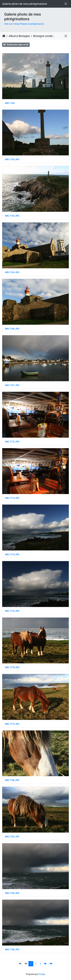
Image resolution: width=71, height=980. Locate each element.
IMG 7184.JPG (12, 893)
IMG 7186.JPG (12, 950)
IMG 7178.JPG (12, 667)
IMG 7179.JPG (12, 724)
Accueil (4, 36)
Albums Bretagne (19, 36)
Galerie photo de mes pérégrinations (25, 4)
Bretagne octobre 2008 (45, 36)
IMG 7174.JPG (12, 554)
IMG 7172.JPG (12, 442)
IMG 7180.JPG (12, 780)
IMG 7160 (10, 103)
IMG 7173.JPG (12, 498)
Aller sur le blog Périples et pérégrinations (24, 24)
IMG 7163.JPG (12, 159)
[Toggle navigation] (66, 4)
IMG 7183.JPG (12, 837)
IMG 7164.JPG (12, 216)
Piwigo (42, 974)
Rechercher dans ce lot (16, 45)
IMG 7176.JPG (12, 611)
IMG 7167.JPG (12, 385)
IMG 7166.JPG (12, 329)
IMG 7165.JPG (12, 272)
